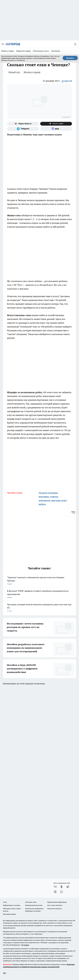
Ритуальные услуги (41, 51)
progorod (67, 81)
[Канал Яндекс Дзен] (56, 124)
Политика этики (31, 902)
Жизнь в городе (32, 72)
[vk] (74, 512)
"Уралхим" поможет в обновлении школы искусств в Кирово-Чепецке (39, 581)
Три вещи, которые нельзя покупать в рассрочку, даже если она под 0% (39, 608)
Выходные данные (10, 914)
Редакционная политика (34, 905)
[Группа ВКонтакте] (55, 887)
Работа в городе (8, 51)
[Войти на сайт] (75, 44)
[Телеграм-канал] (23, 129)
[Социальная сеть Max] (56, 129)
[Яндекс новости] (23, 124)
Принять (70, 58)
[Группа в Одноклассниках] (61, 887)
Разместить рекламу (55, 909)
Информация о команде (12, 905)
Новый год (14, 72)
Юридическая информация (57, 902)
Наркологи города (23, 51)
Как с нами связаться (55, 905)
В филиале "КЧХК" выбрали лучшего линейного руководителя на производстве (39, 594)
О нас (5, 902)
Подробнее (25, 945)
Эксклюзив (56, 51)
